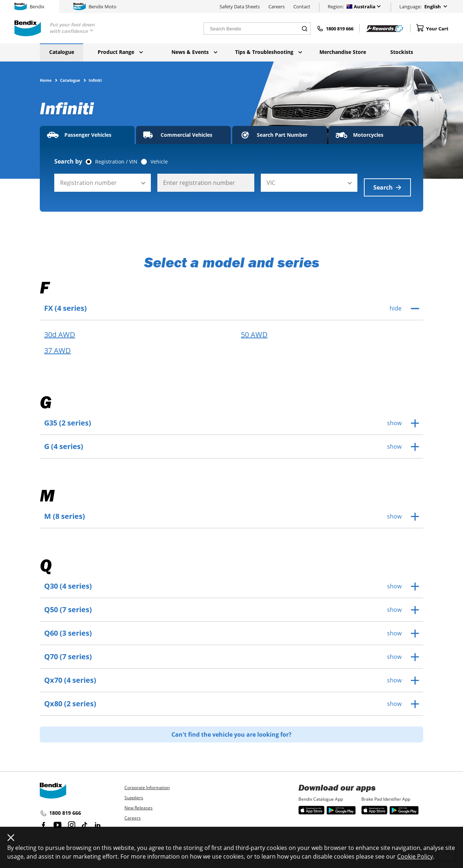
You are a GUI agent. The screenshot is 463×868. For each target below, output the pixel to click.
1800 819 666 (60, 809)
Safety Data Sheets (240, 7)
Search (387, 183)
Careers (277, 7)
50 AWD (254, 330)
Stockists (402, 52)
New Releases (139, 803)
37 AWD (58, 346)
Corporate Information (147, 783)
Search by (68, 161)
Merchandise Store (343, 52)
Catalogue (62, 52)
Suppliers (134, 793)
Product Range (120, 52)
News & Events (194, 52)
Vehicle (159, 162)
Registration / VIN (116, 162)
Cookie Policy (415, 856)
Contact (302, 7)
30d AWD (60, 330)
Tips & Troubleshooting (269, 52)
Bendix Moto (95, 7)
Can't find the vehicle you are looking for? (231, 730)
